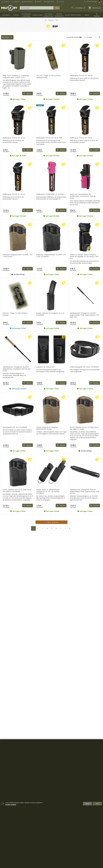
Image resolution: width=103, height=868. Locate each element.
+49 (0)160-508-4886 (91, 2)
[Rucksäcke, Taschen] (2, 50)
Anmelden (80, 8)
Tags (4, 83)
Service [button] (15, 2)
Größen (5, 87)
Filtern (15, 37)
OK (97, 804)
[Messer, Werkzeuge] (2, 60)
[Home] (45, 20)
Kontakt (6, 2)
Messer (5, 96)
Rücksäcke (6, 100)
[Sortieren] (90, 37)
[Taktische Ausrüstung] (2, 57)
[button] (72, 8)
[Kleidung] (2, 47)
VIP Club (60, 2)
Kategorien (6, 42)
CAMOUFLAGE (49, 2)
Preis (4, 71)
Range (4, 91)
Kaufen (95, 560)
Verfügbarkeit (7, 75)
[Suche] (37, 8)
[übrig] (2, 66)
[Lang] (100, 2)
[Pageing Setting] (99, 37)
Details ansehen (11, 805)
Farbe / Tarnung (8, 79)
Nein (88, 804)
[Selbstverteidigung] (2, 63)
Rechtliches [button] (27, 2)
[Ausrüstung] (2, 53)
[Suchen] (57, 8)
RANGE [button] (38, 2)
